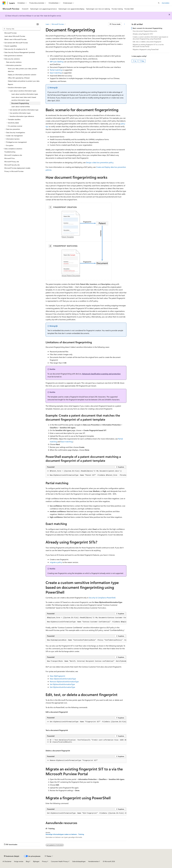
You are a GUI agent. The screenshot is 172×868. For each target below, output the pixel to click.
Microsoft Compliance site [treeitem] (13, 155)
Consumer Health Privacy (60, 861)
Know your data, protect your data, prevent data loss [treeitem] (22, 70)
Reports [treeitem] (10, 84)
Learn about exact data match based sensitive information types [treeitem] (24, 99)
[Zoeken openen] (159, 3)
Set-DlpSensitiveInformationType (62, 684)
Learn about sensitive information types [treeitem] (25, 94)
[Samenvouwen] (38, 24)
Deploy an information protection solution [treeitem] (22, 75)
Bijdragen (36, 861)
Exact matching (56, 73)
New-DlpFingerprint (57, 676)
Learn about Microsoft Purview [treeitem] (15, 36)
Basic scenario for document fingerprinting (147, 28)
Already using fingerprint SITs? (143, 34)
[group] (86, 473)
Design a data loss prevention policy (100, 162)
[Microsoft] (4, 3)
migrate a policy (56, 562)
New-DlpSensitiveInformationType (63, 679)
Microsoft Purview (58, 24)
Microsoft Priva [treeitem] (9, 158)
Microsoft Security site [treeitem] (12, 165)
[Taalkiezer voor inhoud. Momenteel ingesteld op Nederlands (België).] (12, 856)
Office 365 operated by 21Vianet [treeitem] (19, 78)
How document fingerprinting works (145, 31)
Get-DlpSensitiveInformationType (62, 687)
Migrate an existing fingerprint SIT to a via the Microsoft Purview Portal (148, 45)
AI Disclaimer (7, 861)
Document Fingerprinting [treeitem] (20, 103)
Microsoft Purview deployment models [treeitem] (17, 168)
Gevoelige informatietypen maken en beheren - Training (65, 834)
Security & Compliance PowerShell (102, 598)
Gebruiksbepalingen (79, 861)
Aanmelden (166, 3)
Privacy (44, 861)
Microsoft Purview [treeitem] (10, 33)
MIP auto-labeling (57, 62)
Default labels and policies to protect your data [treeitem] (24, 81)
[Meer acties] (124, 24)
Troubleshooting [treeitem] (10, 152)
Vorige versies (19, 861)
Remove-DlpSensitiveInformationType (64, 681)
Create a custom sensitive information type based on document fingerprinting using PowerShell (150, 38)
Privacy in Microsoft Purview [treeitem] (14, 171)
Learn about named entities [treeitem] (21, 107)
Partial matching (56, 70)
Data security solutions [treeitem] (14, 62)
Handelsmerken (93, 861)
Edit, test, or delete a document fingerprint (147, 42)
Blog (27, 861)
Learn (47, 24)
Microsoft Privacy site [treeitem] (12, 162)
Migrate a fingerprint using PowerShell (146, 49)
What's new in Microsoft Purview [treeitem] (15, 39)
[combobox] (21, 29)
